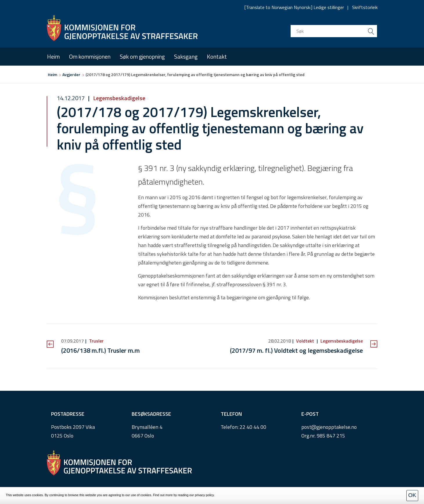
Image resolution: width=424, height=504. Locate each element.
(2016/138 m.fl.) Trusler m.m (100, 350)
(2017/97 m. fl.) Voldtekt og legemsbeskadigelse (296, 350)
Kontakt (217, 56)
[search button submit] (371, 31)
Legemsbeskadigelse (119, 98)
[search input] (334, 31)
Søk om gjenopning (142, 56)
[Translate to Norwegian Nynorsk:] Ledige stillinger (294, 7)
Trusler (96, 341)
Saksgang (186, 56)
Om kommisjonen (90, 56)
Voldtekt (305, 341)
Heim (53, 56)
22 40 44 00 (253, 427)
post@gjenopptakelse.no (329, 427)
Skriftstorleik (365, 7)
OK (412, 495)
